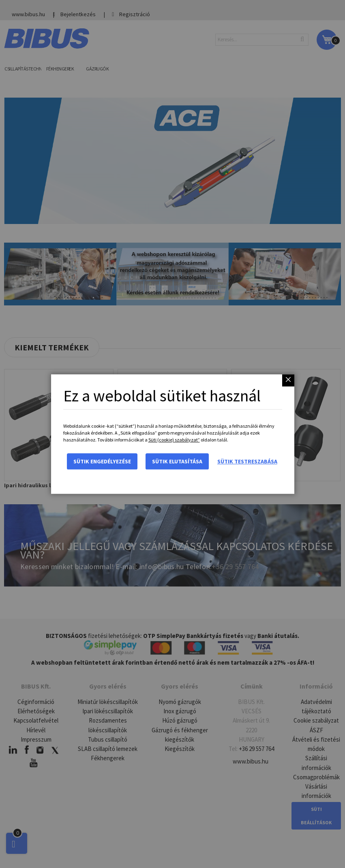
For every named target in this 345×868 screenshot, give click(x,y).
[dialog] (172, 434)
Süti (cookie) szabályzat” (174, 440)
